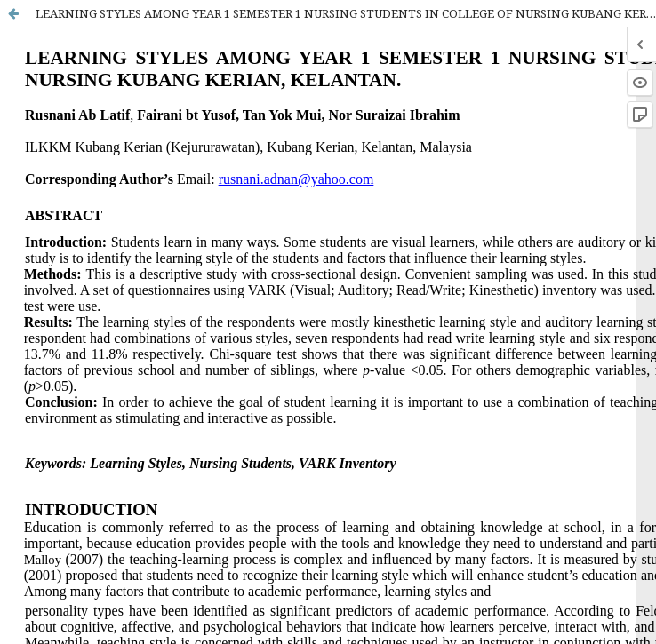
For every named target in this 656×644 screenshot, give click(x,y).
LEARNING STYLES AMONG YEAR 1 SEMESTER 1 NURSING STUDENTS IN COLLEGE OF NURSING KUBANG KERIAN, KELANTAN (346, 13)
